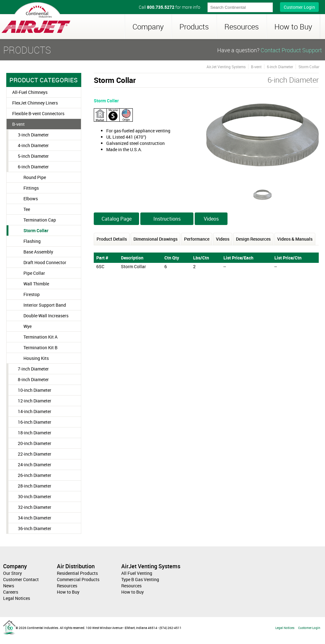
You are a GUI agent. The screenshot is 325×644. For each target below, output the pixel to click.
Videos (211, 219)
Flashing (32, 241)
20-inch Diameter (35, 443)
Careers (11, 592)
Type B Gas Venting (140, 579)
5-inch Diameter (33, 156)
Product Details (112, 239)
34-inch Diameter (35, 518)
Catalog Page (117, 219)
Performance (197, 239)
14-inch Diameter (35, 411)
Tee (27, 209)
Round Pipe (35, 177)
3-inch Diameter (33, 135)
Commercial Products (78, 579)
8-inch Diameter (33, 379)
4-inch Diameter (33, 145)
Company (148, 27)
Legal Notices (17, 598)
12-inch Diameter (35, 401)
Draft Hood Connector (45, 262)
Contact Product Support (291, 50)
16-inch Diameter (35, 422)
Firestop (32, 294)
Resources (242, 27)
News (9, 586)
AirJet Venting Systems (226, 67)
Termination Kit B (40, 348)
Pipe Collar (34, 273)
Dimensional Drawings (155, 239)
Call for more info (170, 7)
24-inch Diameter (35, 465)
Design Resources (253, 239)
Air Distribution (76, 566)
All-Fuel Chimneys (30, 92)
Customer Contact (21, 579)
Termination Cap (40, 220)
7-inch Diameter (33, 369)
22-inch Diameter (35, 454)
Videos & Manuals (295, 239)
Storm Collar (36, 230)
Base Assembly (38, 252)
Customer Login (299, 7)
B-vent (18, 124)
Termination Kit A (40, 337)
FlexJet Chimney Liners (35, 103)
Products (194, 27)
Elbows (31, 199)
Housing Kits (36, 358)
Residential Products (77, 573)
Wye (27, 326)
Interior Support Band (45, 305)
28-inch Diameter (35, 486)
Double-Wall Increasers (46, 316)
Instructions (167, 219)
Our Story (12, 573)
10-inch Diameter (35, 390)
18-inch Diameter (35, 433)
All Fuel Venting (137, 573)
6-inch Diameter (33, 167)
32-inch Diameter (35, 507)
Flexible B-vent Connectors (38, 113)
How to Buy (293, 27)
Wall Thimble (36, 284)
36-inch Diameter (35, 528)
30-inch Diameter (35, 496)
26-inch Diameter (35, 475)
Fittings (31, 188)
